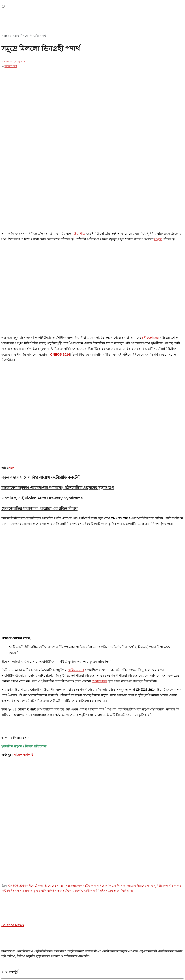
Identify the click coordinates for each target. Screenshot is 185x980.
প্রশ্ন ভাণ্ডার (15, 717)
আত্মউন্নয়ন (15, 873)
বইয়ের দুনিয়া (16, 907)
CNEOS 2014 (17, 614)
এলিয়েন (101, 614)
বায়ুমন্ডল (75, 619)
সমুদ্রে (158, 239)
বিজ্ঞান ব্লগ (11, 66)
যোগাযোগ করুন (18, 712)
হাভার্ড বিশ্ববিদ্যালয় (122, 619)
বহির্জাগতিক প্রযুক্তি (59, 619)
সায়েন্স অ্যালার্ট (23, 483)
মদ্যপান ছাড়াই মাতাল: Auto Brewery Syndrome (42, 324)
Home (5, 36)
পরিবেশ (13, 941)
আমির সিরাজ (64, 614)
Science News (13, 653)
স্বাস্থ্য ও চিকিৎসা (18, 956)
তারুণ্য (13, 892)
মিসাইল (101, 619)
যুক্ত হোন (14, 752)
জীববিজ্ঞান (15, 926)
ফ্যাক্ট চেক (14, 902)
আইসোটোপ (33, 614)
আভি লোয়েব (48, 614)
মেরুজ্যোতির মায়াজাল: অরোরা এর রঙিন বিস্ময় (39, 335)
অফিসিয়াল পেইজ (19, 726)
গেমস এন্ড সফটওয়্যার (21, 882)
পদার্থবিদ (169, 614)
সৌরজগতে (99, 409)
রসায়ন (13, 936)
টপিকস (13, 921)
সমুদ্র (108, 619)
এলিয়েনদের (76, 398)
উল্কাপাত (79, 234)
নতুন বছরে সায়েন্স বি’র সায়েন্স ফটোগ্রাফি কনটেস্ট (41, 303)
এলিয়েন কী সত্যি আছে (120, 614)
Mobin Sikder (44, 840)
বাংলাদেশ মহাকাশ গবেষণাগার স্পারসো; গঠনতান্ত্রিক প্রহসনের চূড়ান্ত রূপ (58, 314)
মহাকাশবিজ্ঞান (17, 951)
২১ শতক (14, 863)
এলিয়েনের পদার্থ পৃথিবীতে (149, 614)
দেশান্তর (13, 897)
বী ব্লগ (12, 722)
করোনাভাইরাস (17, 960)
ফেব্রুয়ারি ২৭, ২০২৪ (13, 61)
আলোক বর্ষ (79, 614)
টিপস (12, 887)
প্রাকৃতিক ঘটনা (39, 619)
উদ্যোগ (13, 912)
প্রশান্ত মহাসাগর (21, 619)
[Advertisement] (44, 25)
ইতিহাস (13, 878)
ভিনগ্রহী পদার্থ (89, 619)
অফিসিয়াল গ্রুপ (18, 757)
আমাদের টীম (16, 761)
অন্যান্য (13, 868)
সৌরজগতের (150, 255)
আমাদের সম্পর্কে (18, 747)
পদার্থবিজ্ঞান (16, 931)
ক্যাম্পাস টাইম (17, 917)
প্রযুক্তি (12, 946)
